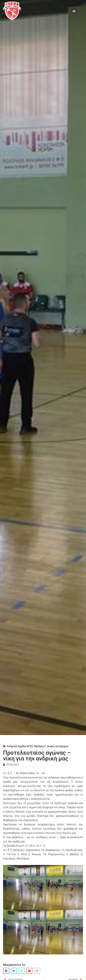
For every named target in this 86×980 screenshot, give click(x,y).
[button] (74, 11)
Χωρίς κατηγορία (58, 746)
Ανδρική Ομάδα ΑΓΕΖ (20, 746)
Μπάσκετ (40, 746)
